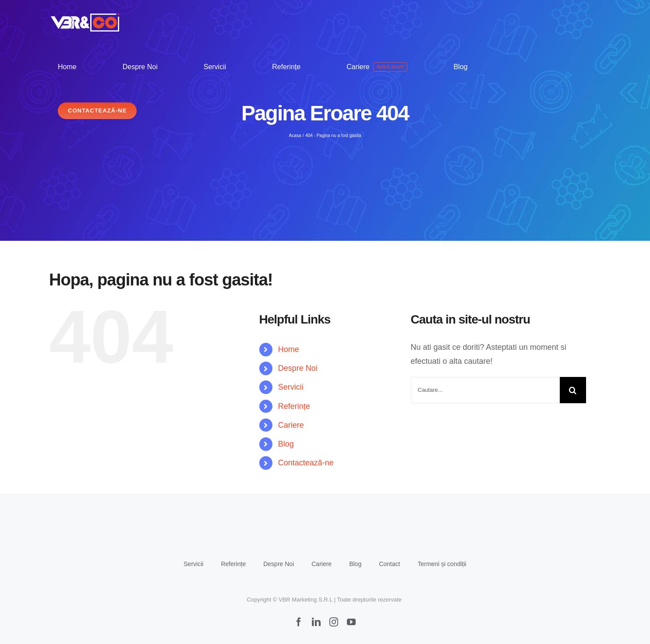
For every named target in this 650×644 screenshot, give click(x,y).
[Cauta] (573, 390)
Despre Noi (298, 368)
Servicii (291, 387)
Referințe (294, 406)
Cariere (291, 425)
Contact (389, 564)
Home (289, 349)
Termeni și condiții (442, 564)
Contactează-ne (306, 463)
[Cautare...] (485, 390)
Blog (286, 444)
